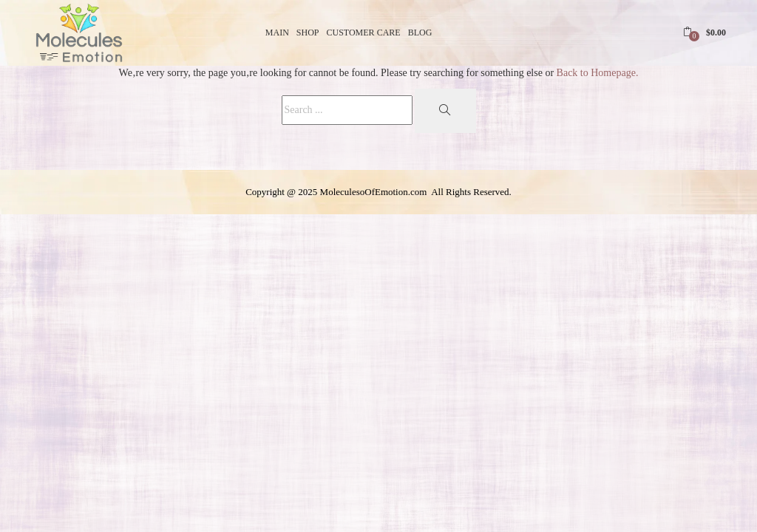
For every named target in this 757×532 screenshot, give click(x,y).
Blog (420, 33)
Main (277, 33)
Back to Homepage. (598, 73)
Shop (308, 33)
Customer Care (364, 33)
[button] (705, 33)
